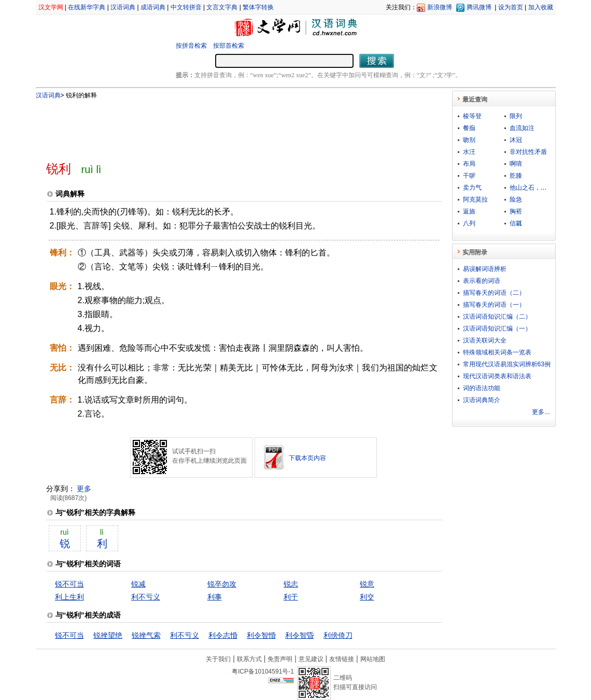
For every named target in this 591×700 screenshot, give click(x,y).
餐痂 (469, 128)
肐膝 (516, 176)
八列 (469, 223)
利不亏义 (146, 597)
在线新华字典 (87, 7)
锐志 (291, 584)
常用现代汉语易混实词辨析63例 (507, 364)
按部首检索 (229, 46)
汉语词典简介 (482, 400)
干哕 (469, 176)
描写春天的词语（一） (494, 305)
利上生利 (69, 597)
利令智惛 (261, 635)
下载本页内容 (307, 458)
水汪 (469, 152)
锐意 (367, 584)
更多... (541, 412)
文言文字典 (222, 7)
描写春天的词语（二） (494, 293)
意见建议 (311, 659)
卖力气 (472, 188)
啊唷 (516, 164)
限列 (516, 116)
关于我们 (218, 659)
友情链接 (342, 659)
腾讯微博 (479, 7)
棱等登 (472, 116)
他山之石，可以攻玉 (538, 188)
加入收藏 (541, 7)
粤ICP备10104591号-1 (263, 672)
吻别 (469, 140)
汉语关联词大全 (485, 340)
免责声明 (280, 659)
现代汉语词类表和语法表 (497, 376)
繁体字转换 (258, 7)
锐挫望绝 (108, 635)
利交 (367, 597)
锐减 (138, 584)
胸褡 (516, 211)
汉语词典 (123, 7)
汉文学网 (51, 7)
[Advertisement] (227, 126)
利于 (291, 597)
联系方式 (249, 659)
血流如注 (522, 128)
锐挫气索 (146, 635)
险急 (516, 199)
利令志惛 (223, 635)
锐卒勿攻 (222, 584)
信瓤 (516, 223)
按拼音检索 (191, 46)
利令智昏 (300, 635)
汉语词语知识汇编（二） (497, 317)
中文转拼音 (186, 7)
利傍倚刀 (338, 635)
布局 (469, 164)
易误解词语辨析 (485, 269)
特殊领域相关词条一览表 (497, 352)
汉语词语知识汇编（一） (497, 328)
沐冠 (516, 140)
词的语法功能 (482, 388)
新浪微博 (440, 7)
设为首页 (511, 7)
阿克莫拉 (475, 199)
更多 (84, 489)
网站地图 (373, 659)
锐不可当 (69, 584)
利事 (215, 597)
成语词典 (153, 7)
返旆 (469, 211)
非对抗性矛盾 (528, 152)
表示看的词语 (482, 281)
